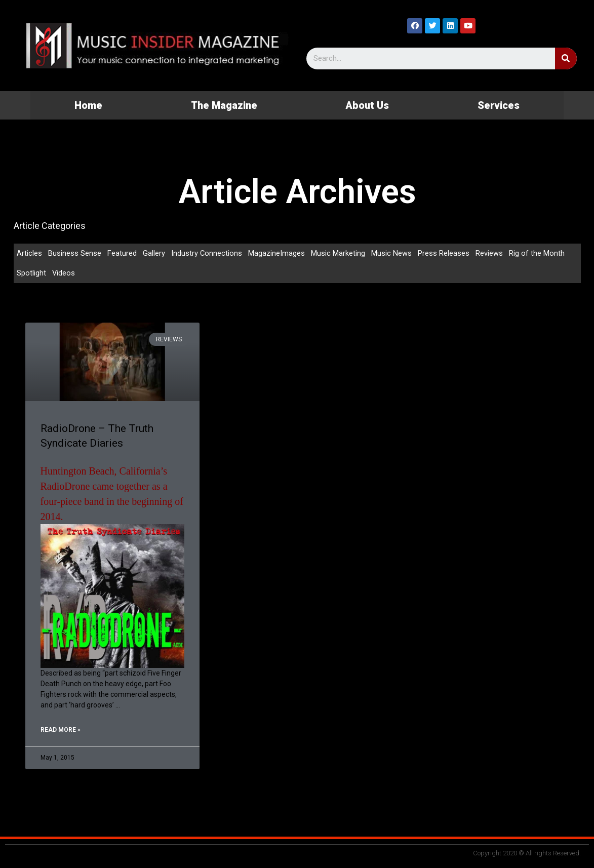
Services (499, 105)
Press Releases (444, 253)
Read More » (61, 731)
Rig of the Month (537, 253)
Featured (122, 253)
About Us (367, 105)
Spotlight (31, 273)
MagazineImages (277, 253)
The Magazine (224, 105)
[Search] (566, 58)
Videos (64, 273)
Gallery (154, 253)
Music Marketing (339, 253)
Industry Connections (207, 253)
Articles (29, 253)
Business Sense (75, 253)
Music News (392, 253)
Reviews (490, 253)
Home (88, 105)
